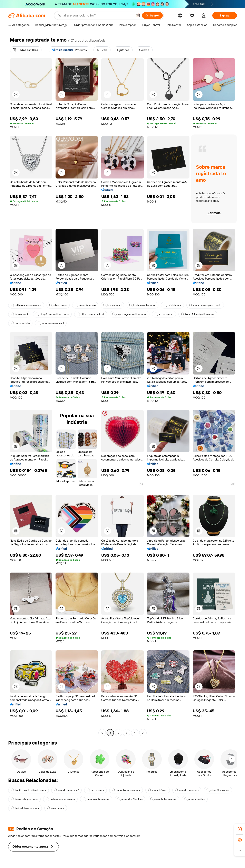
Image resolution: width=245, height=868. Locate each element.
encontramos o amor (126, 790)
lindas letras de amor (25, 808)
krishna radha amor (143, 305)
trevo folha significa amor (198, 314)
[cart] (193, 16)
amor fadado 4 (85, 305)
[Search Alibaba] (95, 15)
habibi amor (172, 305)
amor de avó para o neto (205, 305)
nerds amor (95, 790)
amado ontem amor (96, 799)
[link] (240, 829)
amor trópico (158, 790)
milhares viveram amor (26, 305)
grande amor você (66, 790)
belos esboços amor (24, 799)
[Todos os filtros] (26, 50)
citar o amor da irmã (91, 314)
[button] (138, 15)
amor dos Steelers (130, 799)
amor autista (20, 323)
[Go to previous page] (102, 733)
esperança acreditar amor (130, 314)
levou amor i (112, 305)
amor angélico (195, 799)
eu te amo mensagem (60, 799)
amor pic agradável (51, 323)
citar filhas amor (218, 790)
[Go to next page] (143, 733)
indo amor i (19, 314)
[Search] (152, 15)
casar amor (56, 808)
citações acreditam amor (52, 314)
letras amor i (164, 314)
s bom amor (58, 305)
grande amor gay (187, 790)
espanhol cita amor (163, 799)
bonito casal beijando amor (28, 790)
